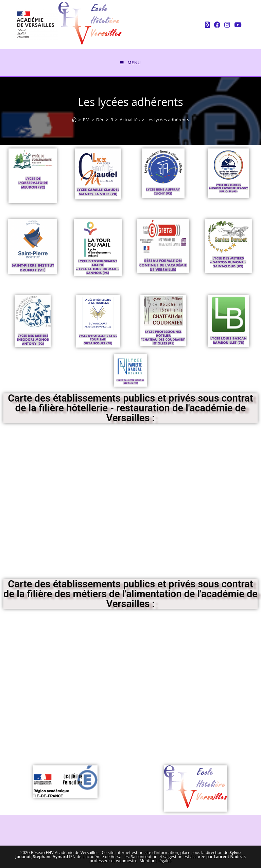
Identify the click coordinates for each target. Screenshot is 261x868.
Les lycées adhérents (168, 120)
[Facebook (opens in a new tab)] (217, 25)
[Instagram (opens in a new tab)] (227, 25)
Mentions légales (156, 861)
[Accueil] (74, 120)
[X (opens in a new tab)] (207, 25)
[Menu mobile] (130, 63)
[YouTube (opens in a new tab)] (237, 25)
